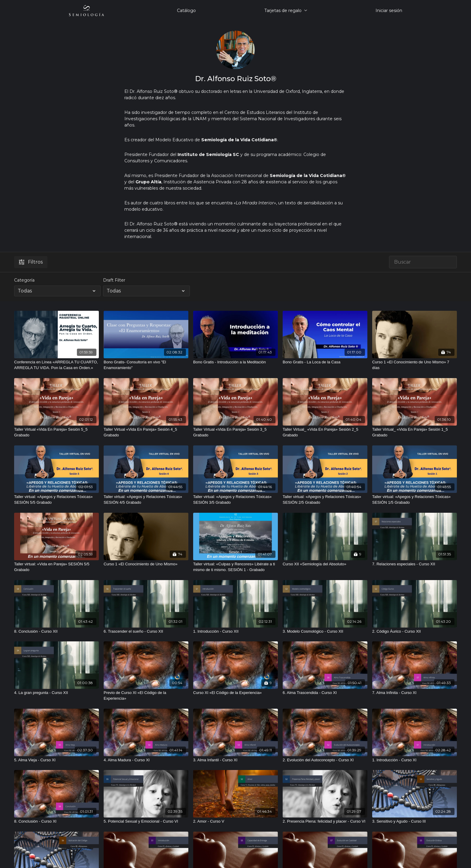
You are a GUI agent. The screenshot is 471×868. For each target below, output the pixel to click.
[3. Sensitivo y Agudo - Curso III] (415, 821)
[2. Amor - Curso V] (235, 821)
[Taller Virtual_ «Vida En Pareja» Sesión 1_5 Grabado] (415, 432)
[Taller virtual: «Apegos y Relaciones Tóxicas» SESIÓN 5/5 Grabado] (56, 500)
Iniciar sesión (389, 11)
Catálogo (186, 11)
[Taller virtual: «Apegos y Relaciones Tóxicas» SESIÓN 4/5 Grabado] (146, 500)
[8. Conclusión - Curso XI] (56, 821)
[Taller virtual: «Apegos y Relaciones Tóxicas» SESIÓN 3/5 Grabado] (235, 500)
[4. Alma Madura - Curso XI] (146, 760)
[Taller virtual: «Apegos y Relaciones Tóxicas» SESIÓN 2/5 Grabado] (325, 500)
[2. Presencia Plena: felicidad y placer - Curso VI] (325, 821)
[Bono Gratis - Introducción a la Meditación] (235, 362)
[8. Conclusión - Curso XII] (56, 631)
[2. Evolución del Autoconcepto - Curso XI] (325, 760)
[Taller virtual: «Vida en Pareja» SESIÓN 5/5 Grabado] (56, 567)
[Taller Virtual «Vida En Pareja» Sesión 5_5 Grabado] (56, 432)
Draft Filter (114, 280)
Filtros (31, 262)
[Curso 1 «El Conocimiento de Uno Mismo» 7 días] (415, 365)
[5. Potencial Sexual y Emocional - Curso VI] (146, 821)
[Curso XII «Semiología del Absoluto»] (325, 564)
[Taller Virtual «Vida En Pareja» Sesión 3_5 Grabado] (235, 432)
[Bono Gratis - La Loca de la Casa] (325, 362)
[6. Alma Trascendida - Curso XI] (325, 693)
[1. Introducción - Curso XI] (415, 760)
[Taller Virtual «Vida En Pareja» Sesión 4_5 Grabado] (146, 432)
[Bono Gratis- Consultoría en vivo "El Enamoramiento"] (146, 365)
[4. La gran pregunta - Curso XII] (56, 693)
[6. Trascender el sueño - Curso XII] (146, 631)
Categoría (24, 280)
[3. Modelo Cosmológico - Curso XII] (325, 631)
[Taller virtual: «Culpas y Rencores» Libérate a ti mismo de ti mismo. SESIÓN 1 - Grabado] (235, 567)
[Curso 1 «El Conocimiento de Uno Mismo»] (146, 564)
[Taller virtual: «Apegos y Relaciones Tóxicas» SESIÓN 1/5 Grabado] (415, 500)
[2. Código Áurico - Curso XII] (415, 631)
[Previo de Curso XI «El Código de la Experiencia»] (146, 696)
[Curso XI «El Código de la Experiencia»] (235, 693)
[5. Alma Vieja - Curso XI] (56, 760)
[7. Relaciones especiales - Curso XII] (415, 564)
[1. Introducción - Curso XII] (235, 631)
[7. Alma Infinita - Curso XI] (415, 693)
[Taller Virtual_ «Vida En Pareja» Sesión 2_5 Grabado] (325, 432)
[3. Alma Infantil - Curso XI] (235, 760)
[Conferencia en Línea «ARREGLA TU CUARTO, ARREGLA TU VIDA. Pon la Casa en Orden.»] (56, 365)
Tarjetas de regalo (286, 11)
